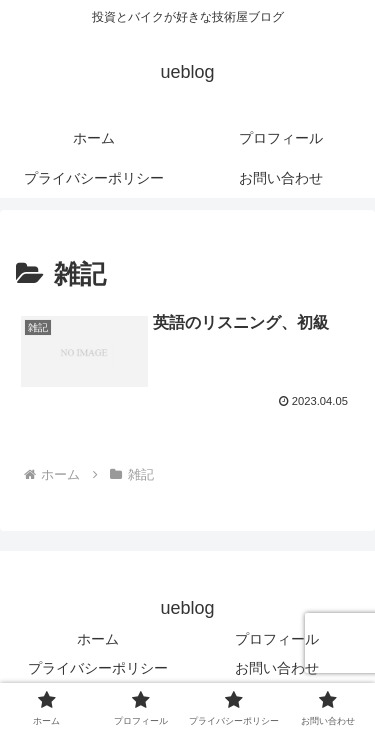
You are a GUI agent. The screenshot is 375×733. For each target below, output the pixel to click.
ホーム (98, 639)
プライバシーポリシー (98, 668)
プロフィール (277, 639)
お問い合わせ (277, 668)
